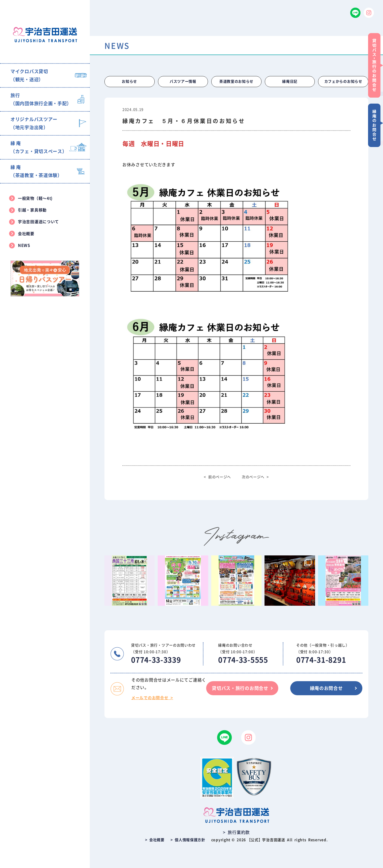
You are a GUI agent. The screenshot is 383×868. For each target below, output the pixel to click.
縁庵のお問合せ (326, 688)
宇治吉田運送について (38, 222)
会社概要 (26, 234)
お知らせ (129, 82)
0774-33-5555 (243, 660)
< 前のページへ (217, 477)
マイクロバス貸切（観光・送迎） (29, 75)
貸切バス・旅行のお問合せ (239, 688)
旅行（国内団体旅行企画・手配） (41, 99)
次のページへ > (255, 477)
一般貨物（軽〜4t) (35, 198)
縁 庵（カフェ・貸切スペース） (39, 147)
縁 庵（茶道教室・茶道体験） (36, 171)
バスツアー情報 (183, 82)
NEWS (24, 245)
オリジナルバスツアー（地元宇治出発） (34, 123)
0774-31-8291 (321, 660)
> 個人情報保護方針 (188, 840)
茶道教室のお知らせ (236, 82)
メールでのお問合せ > (152, 698)
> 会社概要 (155, 840)
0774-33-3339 (156, 660)
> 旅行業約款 (236, 832)
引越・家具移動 (32, 210)
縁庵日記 (290, 82)
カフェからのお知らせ (343, 82)
